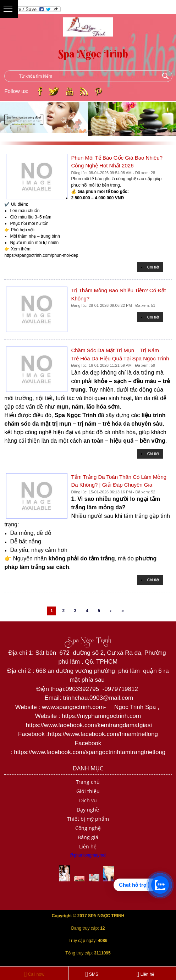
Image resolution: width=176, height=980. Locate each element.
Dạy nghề (88, 810)
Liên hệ (88, 846)
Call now (34, 974)
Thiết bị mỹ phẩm (88, 819)
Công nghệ (88, 828)
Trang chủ (88, 782)
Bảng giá (88, 837)
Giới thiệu (88, 791)
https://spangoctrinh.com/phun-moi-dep (41, 255)
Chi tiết (153, 267)
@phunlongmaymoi (88, 855)
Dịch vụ (88, 800)
